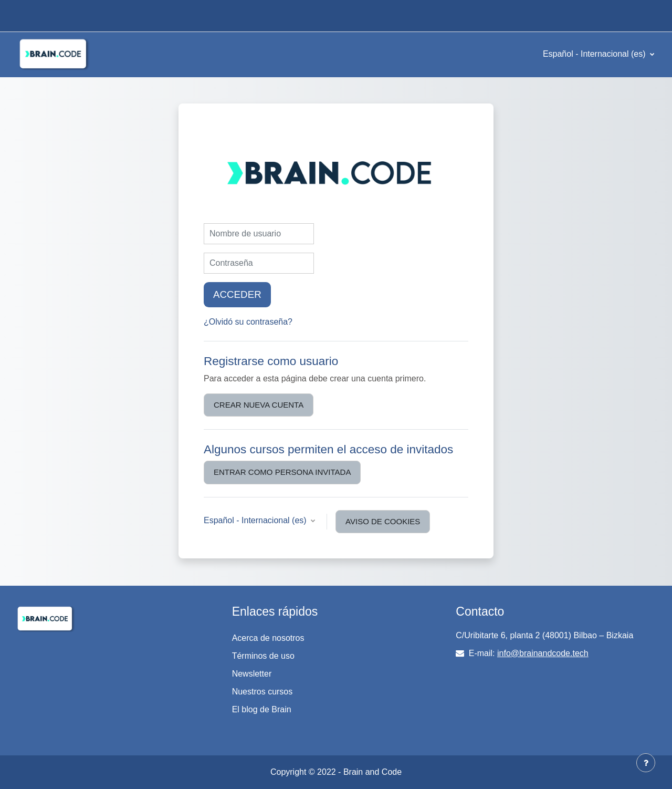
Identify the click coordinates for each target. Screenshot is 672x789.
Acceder (237, 294)
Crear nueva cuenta (259, 405)
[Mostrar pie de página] (646, 763)
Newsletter (252, 674)
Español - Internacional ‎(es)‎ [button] (256, 520)
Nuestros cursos (262, 692)
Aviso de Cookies (383, 521)
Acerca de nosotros (268, 638)
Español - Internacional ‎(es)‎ (595, 54)
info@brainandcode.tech (543, 653)
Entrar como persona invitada (282, 472)
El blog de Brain (262, 709)
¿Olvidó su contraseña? (248, 322)
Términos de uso (263, 656)
